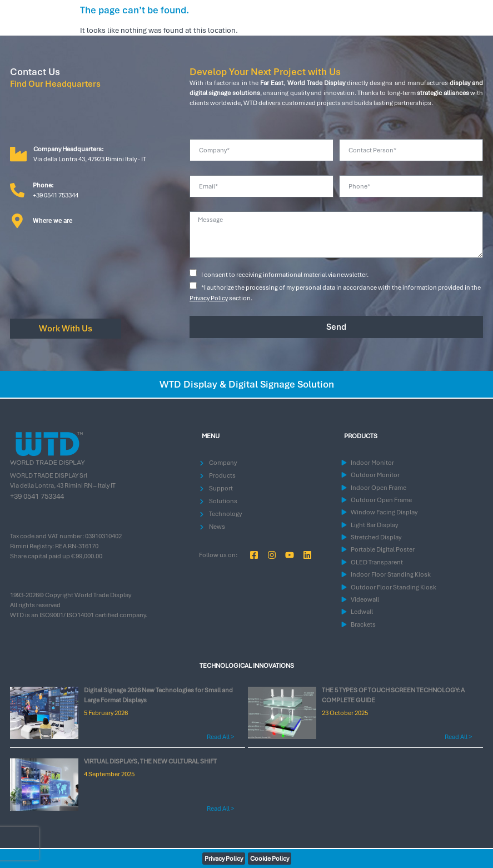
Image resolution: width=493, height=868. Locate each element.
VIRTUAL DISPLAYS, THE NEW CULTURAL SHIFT (150, 761)
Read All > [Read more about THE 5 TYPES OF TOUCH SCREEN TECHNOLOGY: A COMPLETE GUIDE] (458, 737)
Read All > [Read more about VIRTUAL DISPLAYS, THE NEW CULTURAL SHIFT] (220, 809)
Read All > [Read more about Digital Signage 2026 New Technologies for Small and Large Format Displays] (220, 737)
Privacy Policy (209, 298)
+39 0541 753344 (37, 496)
